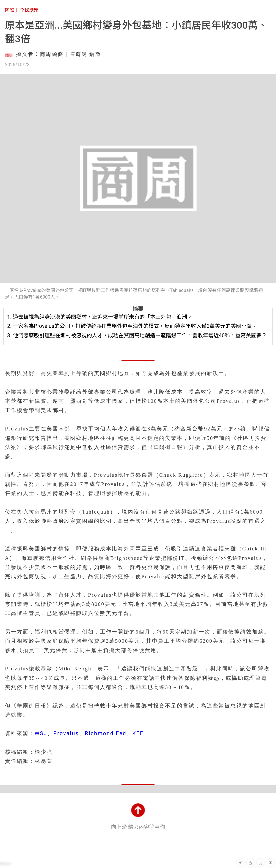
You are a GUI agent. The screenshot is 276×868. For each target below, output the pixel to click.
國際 (10, 10)
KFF (138, 733)
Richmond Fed (106, 733)
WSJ (41, 733)
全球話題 (29, 10)
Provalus (66, 733)
